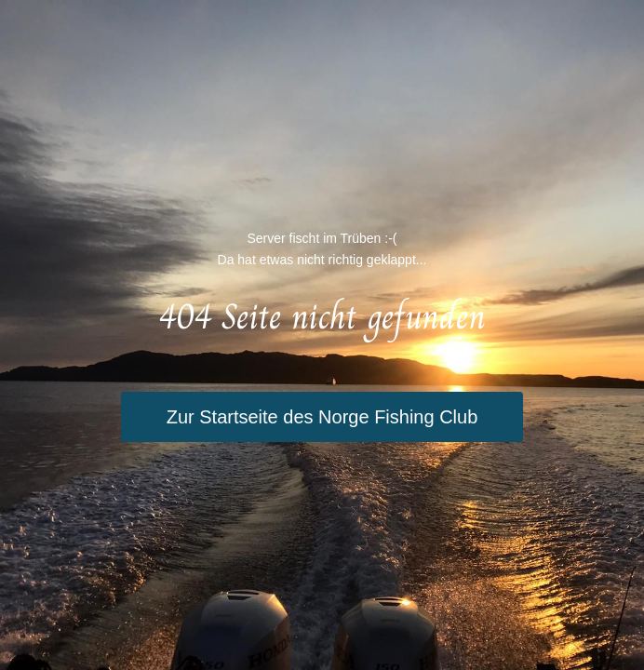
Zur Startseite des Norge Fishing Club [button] (322, 417)
